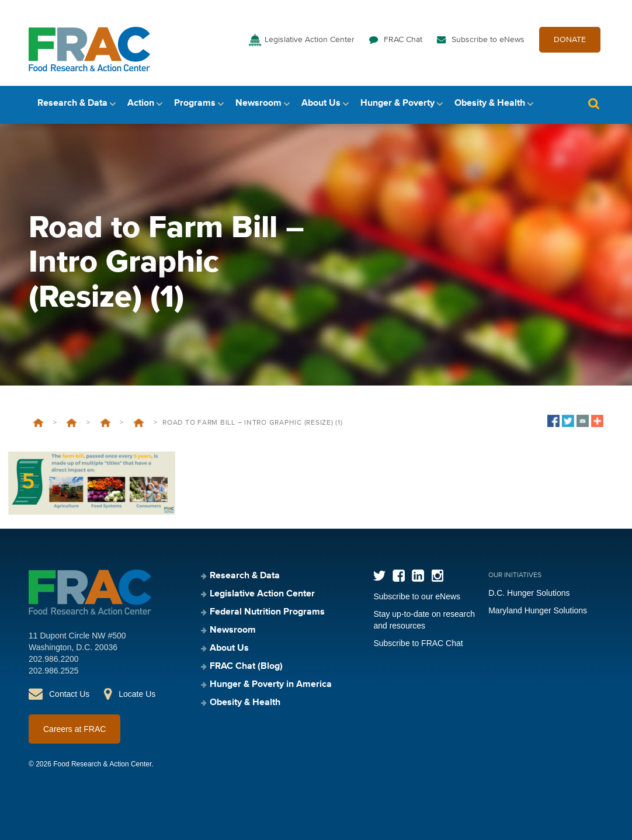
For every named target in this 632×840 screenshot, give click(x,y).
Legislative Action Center (310, 40)
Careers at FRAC (74, 729)
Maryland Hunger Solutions (538, 610)
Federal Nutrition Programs (267, 612)
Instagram (437, 576)
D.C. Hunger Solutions (529, 593)
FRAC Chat (403, 40)
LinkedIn (418, 576)
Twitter (379, 576)
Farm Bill (139, 423)
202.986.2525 (54, 671)
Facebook (399, 576)
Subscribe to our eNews (417, 596)
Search (593, 104)
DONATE (570, 40)
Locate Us (137, 694)
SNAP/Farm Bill (105, 423)
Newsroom (258, 103)
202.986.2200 (54, 659)
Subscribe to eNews (488, 40)
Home (38, 423)
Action (141, 103)
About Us (321, 103)
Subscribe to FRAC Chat (418, 643)
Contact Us (69, 694)
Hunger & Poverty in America (271, 685)
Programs (195, 103)
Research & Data (72, 103)
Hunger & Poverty (397, 103)
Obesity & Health (490, 103)
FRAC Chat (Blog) (246, 667)
